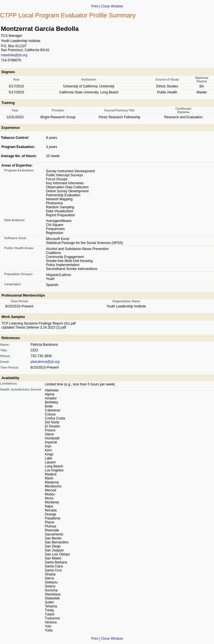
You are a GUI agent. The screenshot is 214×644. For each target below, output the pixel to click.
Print (95, 6)
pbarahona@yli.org (45, 362)
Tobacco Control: (15, 138)
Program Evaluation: (18, 147)
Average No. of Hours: (19, 156)
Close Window (112, 6)
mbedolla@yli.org (14, 55)
